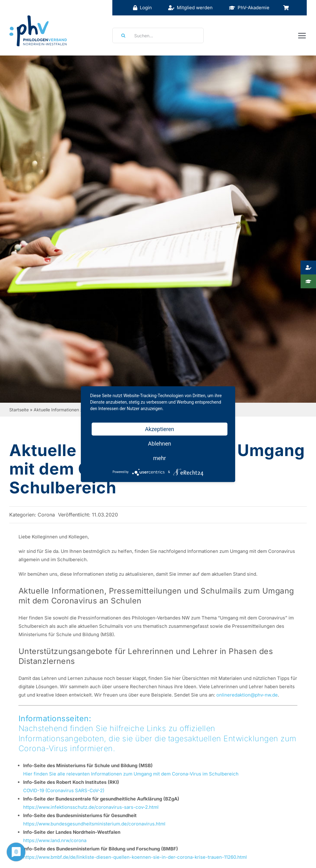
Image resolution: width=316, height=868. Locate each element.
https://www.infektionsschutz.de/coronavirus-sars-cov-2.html (91, 807)
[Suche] (121, 35)
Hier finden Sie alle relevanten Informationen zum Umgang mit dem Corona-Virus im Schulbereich (131, 774)
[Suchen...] (158, 35)
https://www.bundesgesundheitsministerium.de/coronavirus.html (94, 824)
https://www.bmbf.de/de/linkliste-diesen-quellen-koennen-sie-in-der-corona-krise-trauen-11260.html (135, 857)
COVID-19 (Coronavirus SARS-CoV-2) (64, 790)
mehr (159, 458)
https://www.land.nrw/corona (55, 840)
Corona (46, 515)
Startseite (19, 410)
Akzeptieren (160, 429)
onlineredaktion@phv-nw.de (247, 695)
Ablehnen (159, 443)
